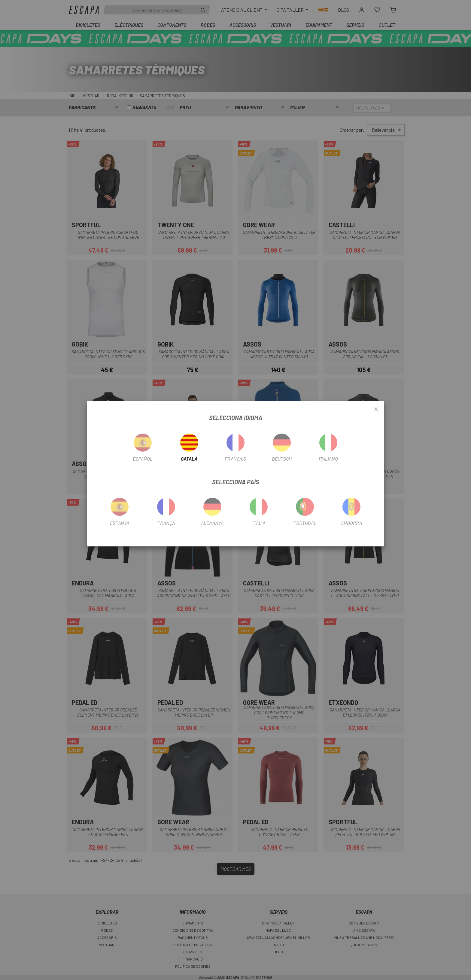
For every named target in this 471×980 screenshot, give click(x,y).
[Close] (376, 410)
